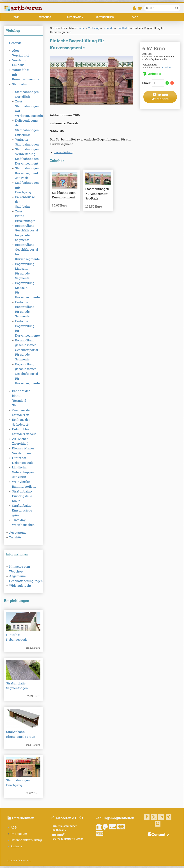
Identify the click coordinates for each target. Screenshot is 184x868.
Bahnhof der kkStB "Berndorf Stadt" (21, 398)
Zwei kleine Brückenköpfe (23, 216)
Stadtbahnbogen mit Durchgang (23, 187)
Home (15, 17)
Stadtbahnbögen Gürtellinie (23, 94)
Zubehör (15, 537)
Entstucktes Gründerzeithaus (23, 432)
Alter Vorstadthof (21, 53)
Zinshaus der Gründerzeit (21, 413)
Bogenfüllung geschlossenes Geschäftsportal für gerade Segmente (23, 350)
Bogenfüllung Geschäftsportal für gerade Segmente (23, 233)
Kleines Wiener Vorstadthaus (23, 451)
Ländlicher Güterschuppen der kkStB (23, 472)
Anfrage (16, 846)
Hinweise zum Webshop (20, 569)
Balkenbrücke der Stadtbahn (23, 202)
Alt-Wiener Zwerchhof (20, 441)
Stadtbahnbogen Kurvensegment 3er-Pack (23, 173)
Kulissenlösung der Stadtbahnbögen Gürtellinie (23, 128)
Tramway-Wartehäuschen (23, 522)
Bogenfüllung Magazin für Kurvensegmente (23, 290)
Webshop (45, 17)
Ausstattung (18, 532)
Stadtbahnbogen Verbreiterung (23, 152)
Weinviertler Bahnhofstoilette (23, 484)
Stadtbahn (19, 84)
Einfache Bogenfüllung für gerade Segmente (23, 309)
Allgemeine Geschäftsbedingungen (23, 579)
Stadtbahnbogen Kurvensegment (23, 161)
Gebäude (15, 43)
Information (75, 17)
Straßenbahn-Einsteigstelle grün (22, 510)
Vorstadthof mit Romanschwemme (23, 75)
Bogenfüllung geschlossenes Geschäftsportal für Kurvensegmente (23, 374)
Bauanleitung (64, 152)
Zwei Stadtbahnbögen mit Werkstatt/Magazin (23, 109)
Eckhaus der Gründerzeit (21, 422)
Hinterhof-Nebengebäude (23, 460)
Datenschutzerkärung (26, 840)
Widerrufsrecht (20, 586)
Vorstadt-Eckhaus (19, 63)
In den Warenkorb (160, 97)
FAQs (135, 17)
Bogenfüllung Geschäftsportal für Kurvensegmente (23, 252)
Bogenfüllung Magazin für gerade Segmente (23, 271)
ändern (167, 67)
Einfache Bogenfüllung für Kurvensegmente (23, 328)
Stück (147, 83)
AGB (14, 827)
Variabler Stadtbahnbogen (23, 142)
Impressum (19, 834)
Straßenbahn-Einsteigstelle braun (22, 496)
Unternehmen (105, 17)
